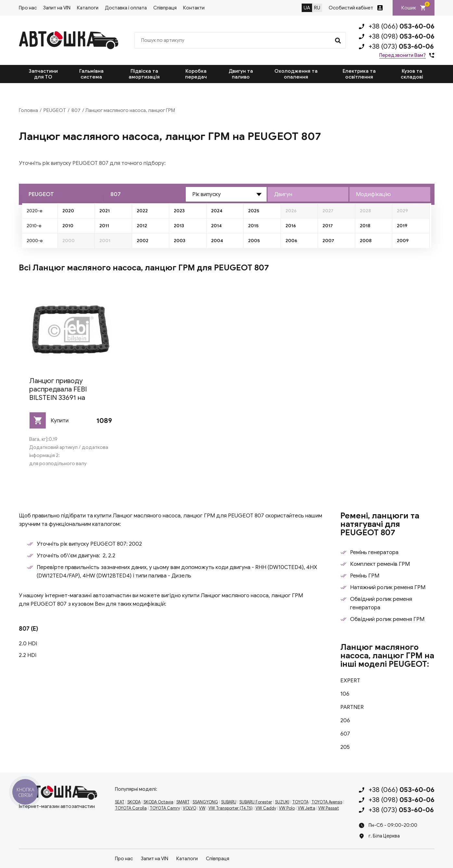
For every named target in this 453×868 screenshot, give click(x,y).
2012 (142, 226)
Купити (60, 421)
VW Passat (329, 808)
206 (345, 720)
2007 (328, 241)
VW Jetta (307, 808)
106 (345, 694)
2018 (365, 226)
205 (345, 747)
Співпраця (165, 8)
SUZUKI (282, 802)
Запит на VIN (57, 8)
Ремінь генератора (374, 552)
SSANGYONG (205, 802)
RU (317, 8)
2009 (403, 241)
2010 (68, 226)
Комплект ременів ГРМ (380, 564)
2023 (179, 211)
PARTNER (352, 707)
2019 (402, 226)
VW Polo (287, 808)
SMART (183, 802)
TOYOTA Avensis (327, 802)
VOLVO (189, 808)
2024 (217, 211)
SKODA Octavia (158, 802)
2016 (291, 226)
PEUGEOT (55, 110)
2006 (291, 241)
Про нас (28, 8)
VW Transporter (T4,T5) (231, 808)
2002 (143, 241)
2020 (68, 211)
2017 (328, 226)
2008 (366, 241)
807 (76, 110)
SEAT (120, 802)
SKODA (134, 802)
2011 (104, 226)
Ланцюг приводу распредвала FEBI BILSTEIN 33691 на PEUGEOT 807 (58, 393)
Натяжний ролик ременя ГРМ (388, 587)
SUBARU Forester (256, 802)
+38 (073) (401, 46)
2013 (179, 226)
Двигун (283, 194)
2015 (253, 226)
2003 (180, 241)
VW (202, 808)
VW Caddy (266, 808)
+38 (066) (402, 26)
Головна (28, 110)
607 (345, 734)
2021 (105, 211)
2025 (254, 211)
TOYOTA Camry (165, 808)
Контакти (194, 8)
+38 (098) (402, 36)
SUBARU (229, 802)
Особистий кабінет (351, 8)
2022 (142, 211)
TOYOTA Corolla (131, 808)
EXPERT (350, 681)
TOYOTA (300, 802)
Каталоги (88, 8)
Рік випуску (207, 194)
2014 (216, 226)
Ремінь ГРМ (365, 576)
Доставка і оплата (126, 8)
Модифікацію (373, 194)
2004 (217, 241)
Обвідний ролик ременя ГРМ (387, 619)
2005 (254, 241)
